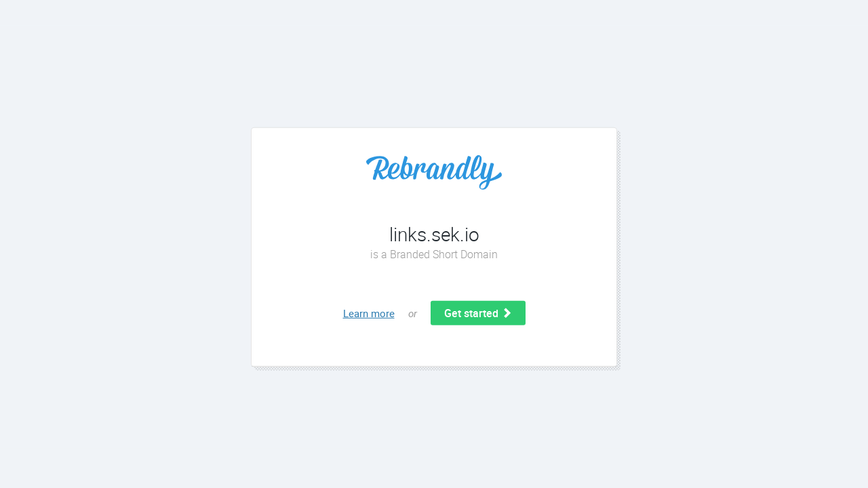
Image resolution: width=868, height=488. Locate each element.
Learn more (369, 313)
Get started (478, 313)
